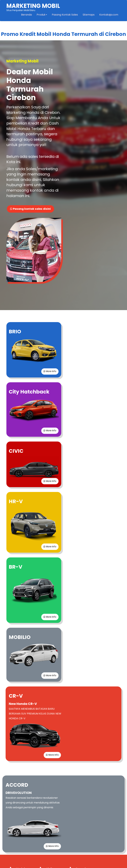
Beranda (26, 15)
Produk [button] (42, 15)
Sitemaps (88, 15)
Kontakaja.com (108, 15)
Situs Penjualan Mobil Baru (34, 7)
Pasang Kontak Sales (65, 15)
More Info (49, 303)
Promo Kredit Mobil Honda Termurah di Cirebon (64, 35)
